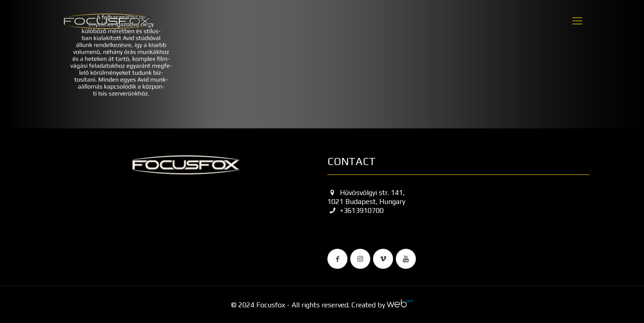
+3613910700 (355, 210)
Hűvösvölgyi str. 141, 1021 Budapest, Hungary (366, 197)
